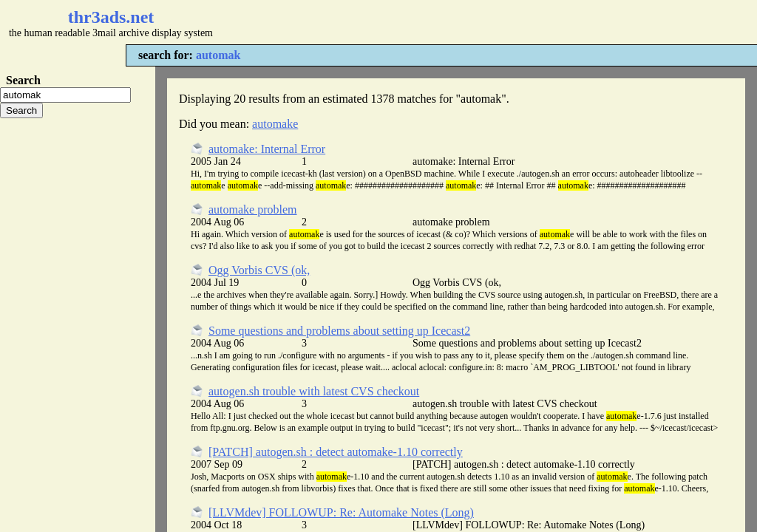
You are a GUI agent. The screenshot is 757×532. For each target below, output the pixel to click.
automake (275, 124)
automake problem (253, 209)
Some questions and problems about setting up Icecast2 (339, 331)
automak (218, 55)
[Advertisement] (441, 22)
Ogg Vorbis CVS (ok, (259, 270)
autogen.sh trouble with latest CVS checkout (314, 391)
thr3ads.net (111, 17)
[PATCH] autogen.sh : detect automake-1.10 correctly (336, 452)
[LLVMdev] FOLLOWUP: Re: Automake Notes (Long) (341, 512)
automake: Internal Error (267, 149)
